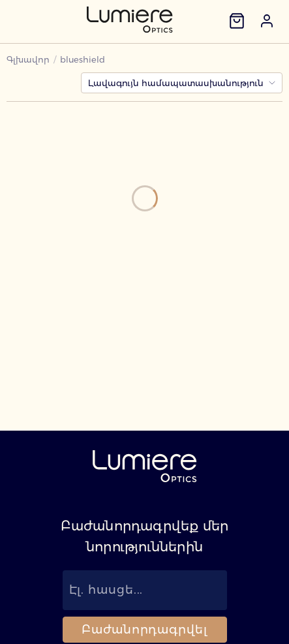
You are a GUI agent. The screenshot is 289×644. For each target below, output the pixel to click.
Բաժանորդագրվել (144, 630)
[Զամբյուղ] (237, 21)
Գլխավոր (28, 59)
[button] (267, 21)
